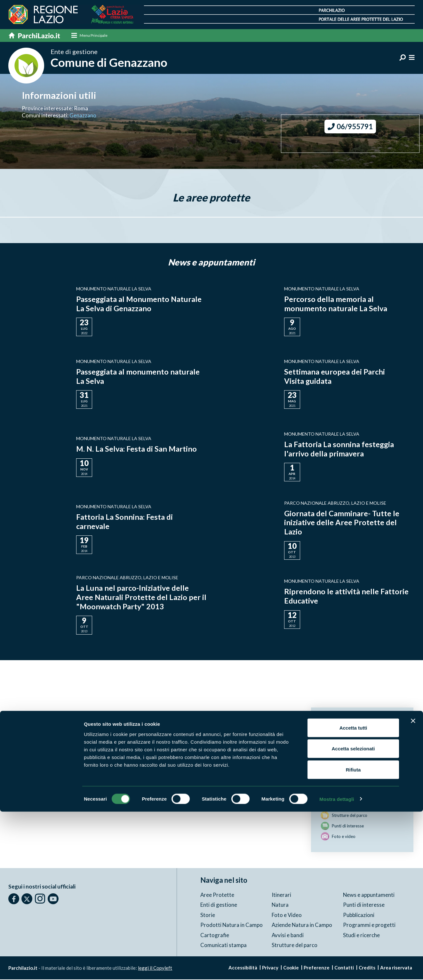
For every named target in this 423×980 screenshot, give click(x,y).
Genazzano (83, 116)
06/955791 (350, 127)
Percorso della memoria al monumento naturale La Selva (336, 304)
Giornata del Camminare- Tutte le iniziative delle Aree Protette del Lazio (342, 523)
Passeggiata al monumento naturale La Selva (138, 376)
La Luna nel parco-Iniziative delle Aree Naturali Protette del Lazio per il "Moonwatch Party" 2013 (139, 597)
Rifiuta (353, 938)
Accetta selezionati (353, 917)
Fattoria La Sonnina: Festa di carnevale (125, 522)
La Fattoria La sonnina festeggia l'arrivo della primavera (339, 449)
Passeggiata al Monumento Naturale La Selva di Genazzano (140, 304)
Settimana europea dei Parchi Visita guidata (335, 376)
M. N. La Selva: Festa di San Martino (137, 449)
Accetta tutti (353, 896)
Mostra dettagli (337, 967)
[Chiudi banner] (413, 889)
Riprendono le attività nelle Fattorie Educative (347, 596)
